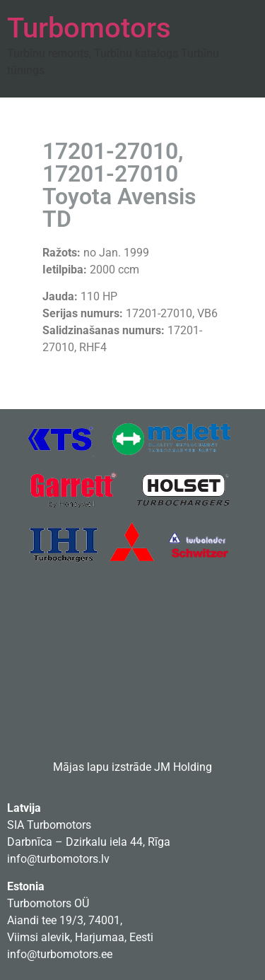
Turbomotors (89, 28)
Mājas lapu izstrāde (102, 767)
